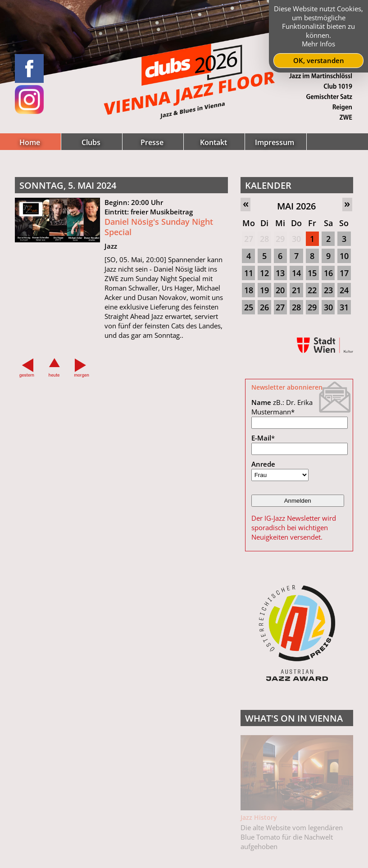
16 (328, 273)
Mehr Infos (318, 44)
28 (264, 239)
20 (280, 290)
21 (296, 290)
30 (296, 239)
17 (344, 273)
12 (264, 273)
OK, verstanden (319, 60)
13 (280, 273)
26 (264, 307)
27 (249, 239)
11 (249, 273)
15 (312, 273)
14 (296, 273)
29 (280, 239)
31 (344, 307)
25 (249, 307)
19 (264, 290)
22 (312, 290)
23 (328, 290)
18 (249, 290)
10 (344, 256)
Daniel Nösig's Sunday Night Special (159, 227)
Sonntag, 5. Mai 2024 (68, 185)
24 (344, 290)
